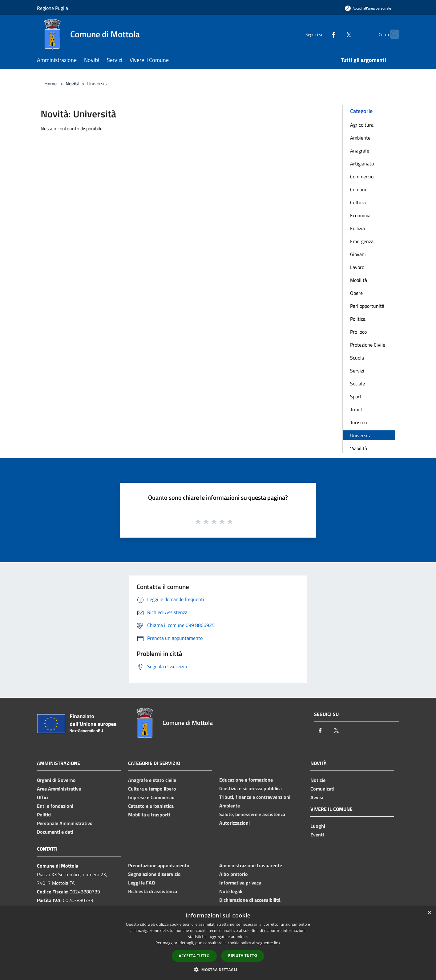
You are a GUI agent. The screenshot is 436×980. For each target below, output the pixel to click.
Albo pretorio (234, 874)
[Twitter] (337, 34)
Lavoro (357, 267)
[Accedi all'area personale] (368, 8)
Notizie (318, 780)
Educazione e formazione (246, 780)
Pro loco (358, 332)
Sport (356, 396)
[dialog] (218, 943)
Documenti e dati (55, 832)
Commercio (362, 177)
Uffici (43, 797)
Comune (359, 189)
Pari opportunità (367, 306)
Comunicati (322, 789)
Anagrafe (360, 151)
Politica (358, 319)
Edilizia (357, 228)
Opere (356, 293)
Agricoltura (362, 125)
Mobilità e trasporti (149, 815)
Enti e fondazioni (55, 806)
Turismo (358, 422)
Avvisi (317, 797)
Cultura (358, 202)
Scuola (357, 358)
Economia (360, 215)
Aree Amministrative (59, 789)
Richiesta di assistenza (153, 891)
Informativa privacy (240, 883)
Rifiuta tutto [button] (243, 956)
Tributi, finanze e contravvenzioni (255, 797)
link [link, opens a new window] (277, 943)
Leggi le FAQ (141, 883)
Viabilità (359, 448)
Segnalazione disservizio (154, 874)
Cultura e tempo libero (152, 789)
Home (50, 83)
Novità (73, 83)
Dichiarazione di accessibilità (250, 900)
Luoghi (318, 826)
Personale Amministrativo (65, 823)
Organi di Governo (56, 780)
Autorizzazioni (234, 823)
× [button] (429, 913)
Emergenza (362, 241)
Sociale (357, 384)
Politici (44, 815)
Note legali (231, 891)
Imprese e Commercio (151, 797)
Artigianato (362, 164)
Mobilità (359, 280)
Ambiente (360, 138)
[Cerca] (392, 34)
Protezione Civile (368, 345)
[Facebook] (321, 34)
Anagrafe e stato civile (152, 780)
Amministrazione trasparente (251, 865)
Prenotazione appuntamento (159, 865)
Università (361, 435)
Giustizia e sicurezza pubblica (250, 788)
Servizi (357, 371)
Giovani (358, 254)
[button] (218, 970)
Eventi (317, 835)
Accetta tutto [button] (194, 956)
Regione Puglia (52, 8)
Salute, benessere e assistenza (252, 814)
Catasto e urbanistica (151, 806)
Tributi (357, 409)
